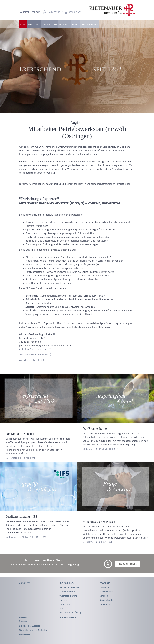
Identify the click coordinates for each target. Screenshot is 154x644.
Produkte (105, 583)
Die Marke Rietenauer (70, 587)
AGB (61, 608)
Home (23, 24)
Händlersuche (55, 12)
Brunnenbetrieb (67, 592)
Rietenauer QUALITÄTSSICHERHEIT (24, 537)
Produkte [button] (64, 24)
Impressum (65, 604)
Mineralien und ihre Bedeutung (34, 630)
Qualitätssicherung (68, 596)
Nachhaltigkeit (90, 24)
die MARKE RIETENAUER (19, 458)
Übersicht (104, 587)
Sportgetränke (107, 600)
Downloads (75, 12)
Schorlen (104, 596)
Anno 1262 (34, 24)
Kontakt (36, 12)
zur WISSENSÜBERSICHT (96, 542)
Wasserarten (25, 634)
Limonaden (105, 604)
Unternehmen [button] (49, 24)
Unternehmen (67, 583)
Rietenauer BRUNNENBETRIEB (99, 449)
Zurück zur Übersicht (31, 360)
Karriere (25, 12)
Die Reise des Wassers (30, 626)
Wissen (23, 618)
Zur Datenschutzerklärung (34, 355)
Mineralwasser (107, 592)
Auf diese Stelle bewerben (34, 349)
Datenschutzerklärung (70, 613)
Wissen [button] (76, 24)
